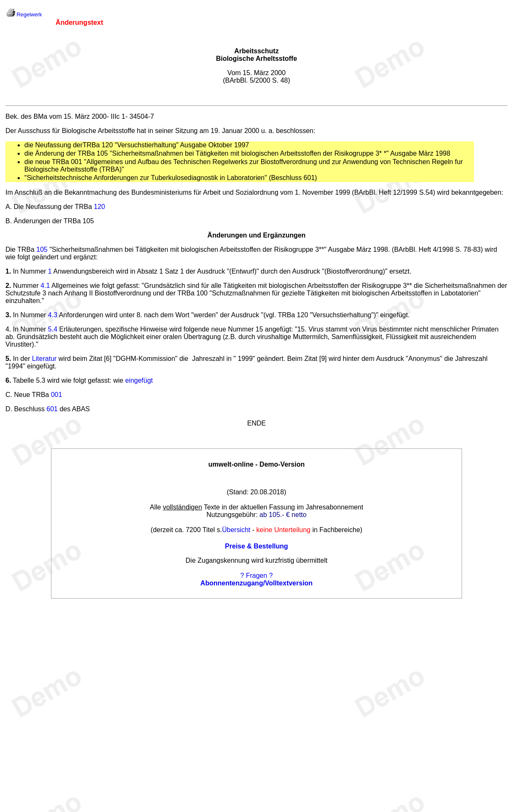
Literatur (44, 359)
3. (8, 315)
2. (8, 286)
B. (9, 221)
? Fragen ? (256, 576)
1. (8, 271)
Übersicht (236, 530)
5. (8, 359)
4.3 (52, 315)
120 (99, 207)
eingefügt (139, 380)
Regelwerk (29, 14)
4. (8, 329)
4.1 (45, 286)
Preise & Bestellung (256, 546)
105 (42, 249)
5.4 (52, 329)
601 (52, 409)
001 (56, 395)
